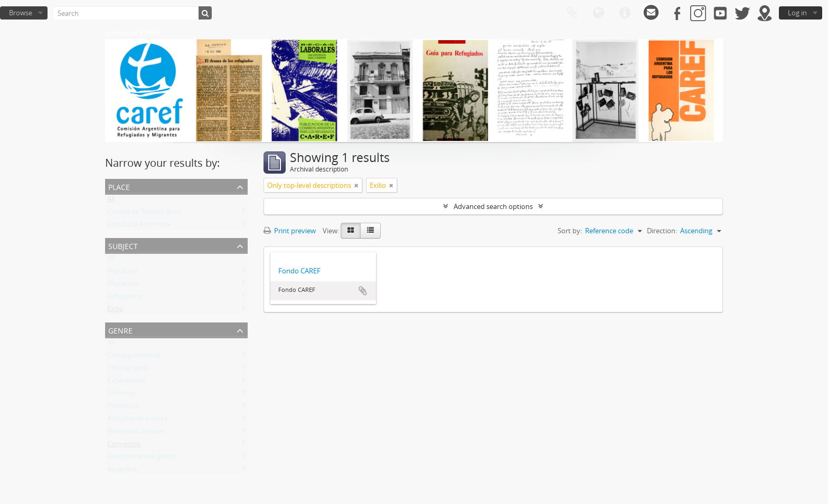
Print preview (290, 231)
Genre (120, 330)
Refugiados (125, 298)
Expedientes (126, 383)
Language (598, 13)
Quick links (625, 13)
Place (119, 186)
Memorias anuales (136, 433)
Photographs (128, 370)
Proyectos (123, 408)
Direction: (662, 231)
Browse (21, 13)
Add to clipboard (363, 291)
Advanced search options (493, 206)
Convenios (124, 446)
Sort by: (570, 231)
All (111, 201)
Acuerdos (122, 471)
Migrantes (123, 286)
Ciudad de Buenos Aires (144, 214)
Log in (797, 13)
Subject (123, 245)
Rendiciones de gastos (142, 459)
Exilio (115, 311)
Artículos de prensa (137, 421)
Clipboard (572, 13)
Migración (123, 273)
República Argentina (139, 226)
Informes (121, 395)
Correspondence (133, 357)
